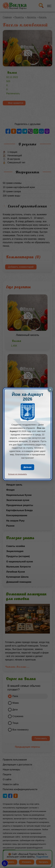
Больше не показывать (18, 474)
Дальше (27, 467)
